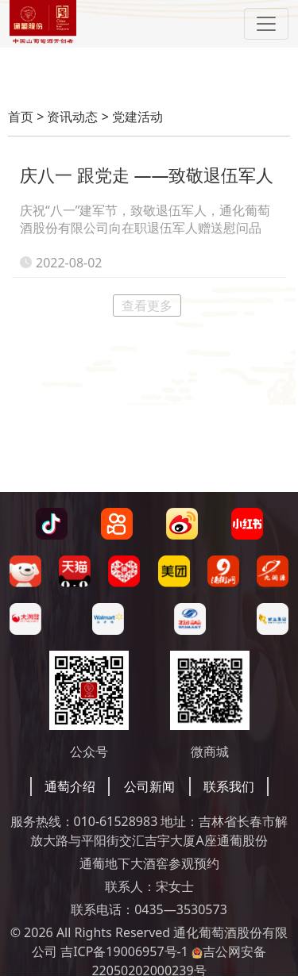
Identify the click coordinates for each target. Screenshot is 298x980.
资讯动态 (72, 117)
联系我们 (229, 786)
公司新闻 (149, 786)
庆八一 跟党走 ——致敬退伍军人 (147, 175)
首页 (21, 117)
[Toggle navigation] (266, 24)
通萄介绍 (70, 786)
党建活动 (137, 117)
